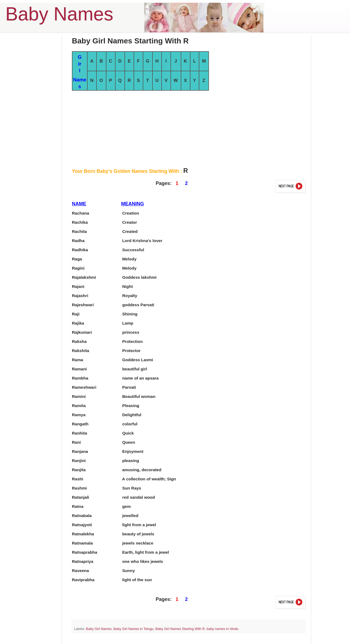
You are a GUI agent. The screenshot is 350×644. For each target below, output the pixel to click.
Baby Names (59, 14)
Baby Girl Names (99, 629)
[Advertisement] (188, 128)
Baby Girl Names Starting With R (180, 629)
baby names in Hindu (223, 629)
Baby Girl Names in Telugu (133, 629)
